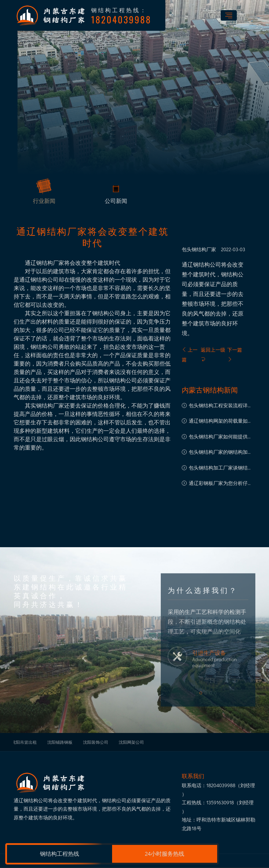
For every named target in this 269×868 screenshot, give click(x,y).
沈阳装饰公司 (96, 742)
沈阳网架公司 (131, 742)
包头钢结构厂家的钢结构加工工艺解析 (221, 453)
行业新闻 (44, 202)
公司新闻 (116, 202)
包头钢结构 (194, 249)
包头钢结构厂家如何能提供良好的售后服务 (221, 437)
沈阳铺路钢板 (60, 742)
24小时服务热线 (165, 853)
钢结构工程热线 (60, 853)
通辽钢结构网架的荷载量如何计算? (221, 421)
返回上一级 (213, 354)
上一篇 (190, 355)
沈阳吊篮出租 (24, 742)
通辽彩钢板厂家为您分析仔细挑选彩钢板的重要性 (221, 484)
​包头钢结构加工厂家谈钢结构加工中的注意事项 (221, 468)
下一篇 (235, 354)
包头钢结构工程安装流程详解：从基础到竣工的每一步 (218, 406)
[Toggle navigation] (229, 15)
